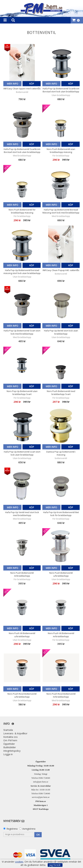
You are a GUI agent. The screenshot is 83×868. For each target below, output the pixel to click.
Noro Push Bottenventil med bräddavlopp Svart (61, 393)
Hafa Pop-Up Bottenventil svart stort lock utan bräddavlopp (22, 453)
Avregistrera (29, 829)
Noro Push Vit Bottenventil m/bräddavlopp (61, 635)
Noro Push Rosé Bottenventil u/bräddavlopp (22, 695)
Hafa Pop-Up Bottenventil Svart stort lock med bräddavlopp (22, 332)
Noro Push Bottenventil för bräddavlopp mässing (22, 211)
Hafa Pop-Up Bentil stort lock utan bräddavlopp (61, 332)
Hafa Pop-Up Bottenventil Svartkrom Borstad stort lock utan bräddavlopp (61, 90)
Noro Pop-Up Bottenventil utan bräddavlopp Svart (22, 393)
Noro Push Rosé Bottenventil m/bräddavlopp (61, 695)
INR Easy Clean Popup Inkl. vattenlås (61, 270)
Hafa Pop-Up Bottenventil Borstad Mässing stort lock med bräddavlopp (61, 211)
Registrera (12, 829)
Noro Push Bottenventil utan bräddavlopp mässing (61, 151)
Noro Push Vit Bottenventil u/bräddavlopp (22, 635)
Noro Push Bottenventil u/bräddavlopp (61, 574)
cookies (19, 862)
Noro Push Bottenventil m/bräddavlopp (22, 574)
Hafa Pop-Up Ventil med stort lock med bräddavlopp (22, 514)
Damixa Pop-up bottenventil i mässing (61, 453)
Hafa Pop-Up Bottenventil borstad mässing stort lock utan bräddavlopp (22, 272)
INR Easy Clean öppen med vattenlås (22, 89)
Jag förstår (55, 865)
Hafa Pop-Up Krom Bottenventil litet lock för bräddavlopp (61, 514)
